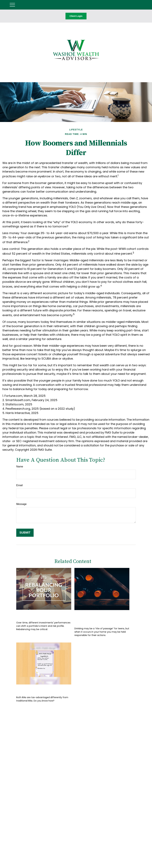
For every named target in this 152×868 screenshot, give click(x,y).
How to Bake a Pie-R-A (38, 689)
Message (21, 504)
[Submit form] (25, 533)
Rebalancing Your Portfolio (43, 614)
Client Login (76, 16)
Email (19, 485)
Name (20, 467)
